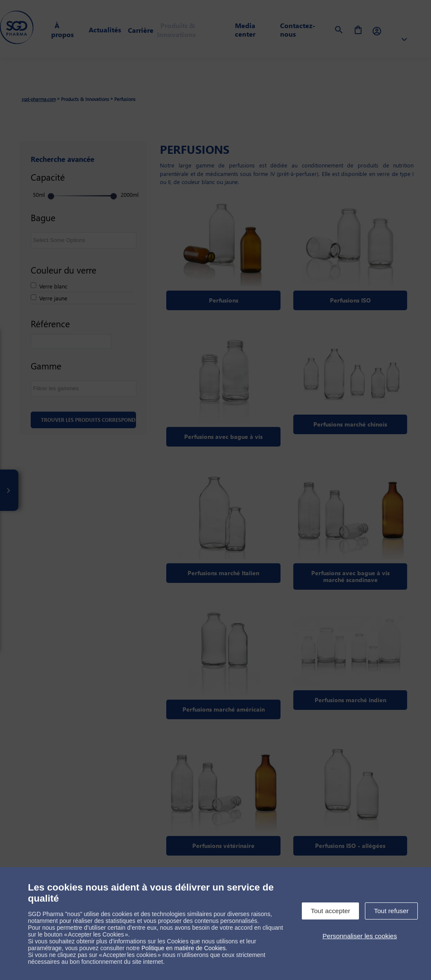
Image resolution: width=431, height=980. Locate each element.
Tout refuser (391, 911)
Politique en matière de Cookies (184, 948)
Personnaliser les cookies (360, 936)
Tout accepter (330, 911)
